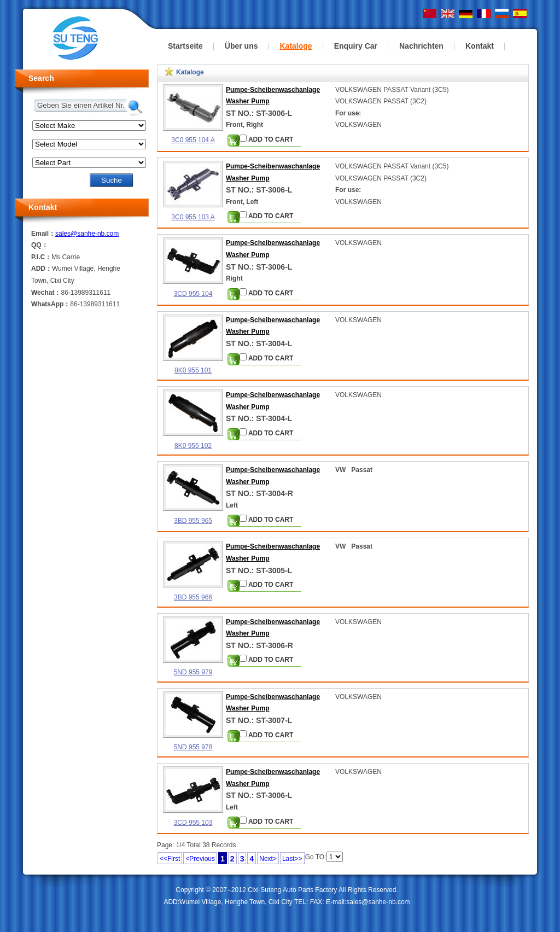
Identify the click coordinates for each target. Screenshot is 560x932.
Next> (268, 859)
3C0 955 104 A (193, 140)
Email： (43, 234)
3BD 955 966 (193, 597)
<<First (170, 859)
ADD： (42, 269)
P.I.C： (41, 257)
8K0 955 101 (193, 370)
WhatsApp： (51, 304)
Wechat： (46, 293)
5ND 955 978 (193, 747)
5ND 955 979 (193, 672)
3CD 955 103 (193, 823)
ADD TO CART (266, 139)
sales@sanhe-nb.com (87, 234)
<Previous (200, 859)
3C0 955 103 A (193, 217)
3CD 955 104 (193, 294)
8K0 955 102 (193, 446)
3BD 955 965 (193, 521)
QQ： (40, 245)
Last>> (292, 859)
